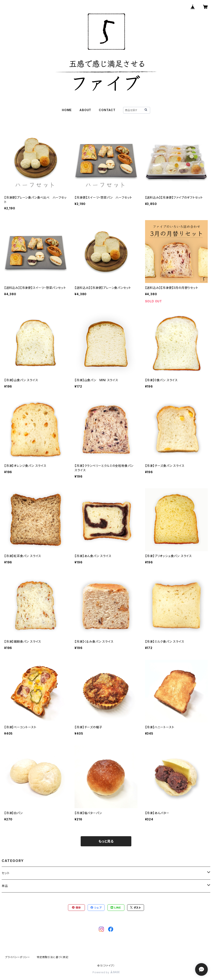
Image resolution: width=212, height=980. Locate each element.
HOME (67, 110)
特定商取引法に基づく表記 (53, 957)
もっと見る (106, 841)
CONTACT (107, 110)
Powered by (106, 972)
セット (6, 873)
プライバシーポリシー (18, 957)
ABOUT (85, 110)
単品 (5, 886)
